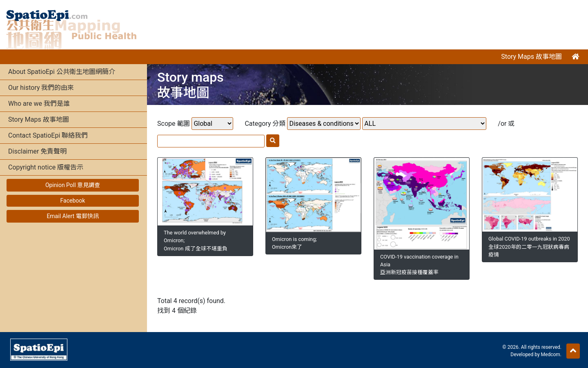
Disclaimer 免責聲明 (37, 151)
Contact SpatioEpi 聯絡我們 (48, 135)
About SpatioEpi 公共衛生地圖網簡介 (62, 72)
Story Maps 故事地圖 (531, 57)
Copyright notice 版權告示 (46, 167)
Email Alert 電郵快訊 (72, 216)
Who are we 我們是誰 (39, 104)
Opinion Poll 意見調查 (73, 185)
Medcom (551, 355)
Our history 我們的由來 (41, 88)
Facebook (73, 201)
